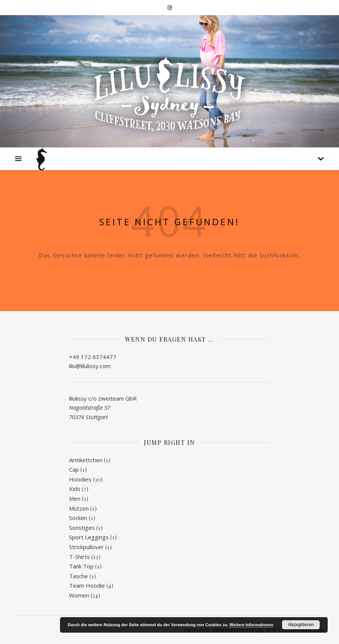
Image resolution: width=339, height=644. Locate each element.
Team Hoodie (87, 585)
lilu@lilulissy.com (90, 366)
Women (79, 595)
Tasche (79, 576)
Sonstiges (82, 528)
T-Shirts (79, 557)
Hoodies (80, 479)
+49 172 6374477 (93, 357)
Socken (78, 518)
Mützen (79, 508)
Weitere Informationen (251, 625)
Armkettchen (86, 460)
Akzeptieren (301, 625)
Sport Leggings (89, 537)
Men (75, 498)
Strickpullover (86, 547)
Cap (74, 469)
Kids (75, 489)
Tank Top (81, 566)
